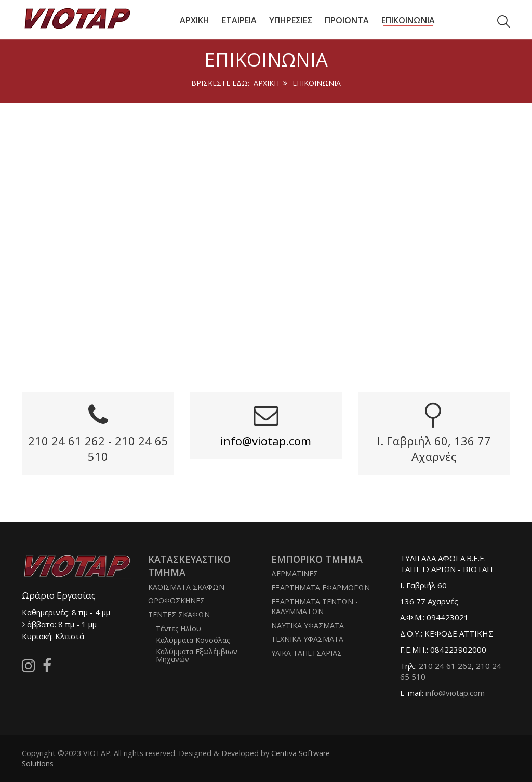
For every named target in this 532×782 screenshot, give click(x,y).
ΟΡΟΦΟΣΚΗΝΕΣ (176, 600)
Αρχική (266, 83)
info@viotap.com (266, 441)
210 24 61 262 (445, 666)
